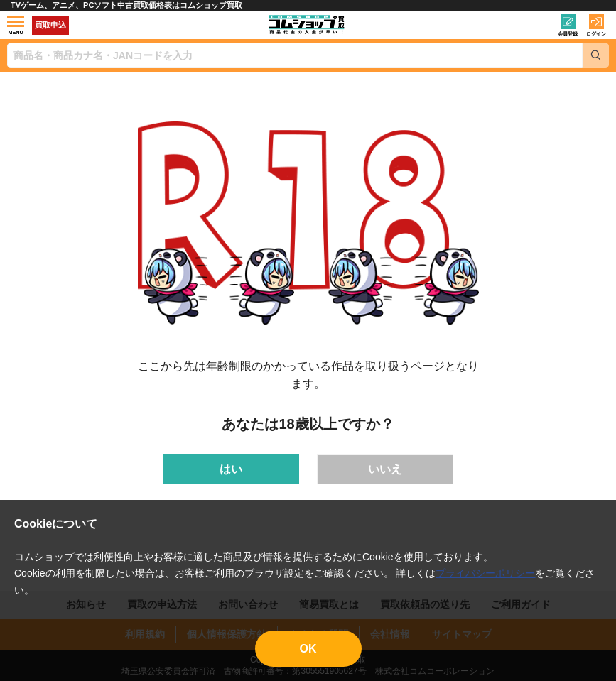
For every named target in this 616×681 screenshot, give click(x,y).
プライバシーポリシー (485, 573)
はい (231, 469)
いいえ (385, 469)
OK (308, 649)
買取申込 (50, 25)
